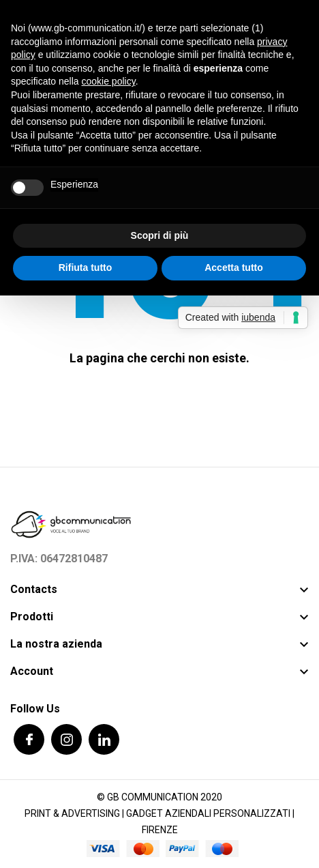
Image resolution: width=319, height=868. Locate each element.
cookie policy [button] (109, 81)
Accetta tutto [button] (234, 267)
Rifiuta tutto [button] (86, 267)
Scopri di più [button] (160, 235)
